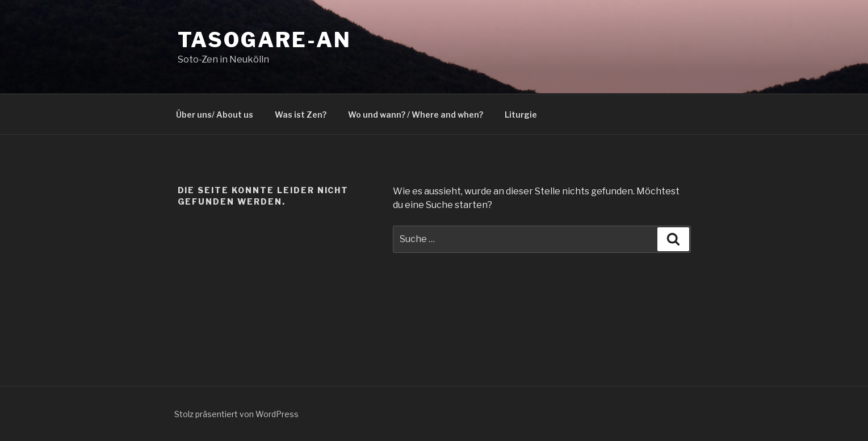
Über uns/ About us (215, 115)
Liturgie (521, 115)
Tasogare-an (265, 40)
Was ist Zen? (301, 115)
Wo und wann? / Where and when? (416, 115)
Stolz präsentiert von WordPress (236, 414)
